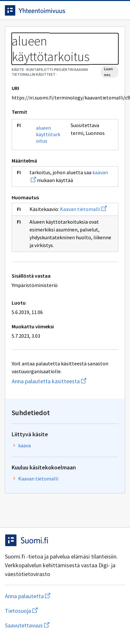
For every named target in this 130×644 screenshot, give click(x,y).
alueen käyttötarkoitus (48, 134)
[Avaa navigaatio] (119, 10)
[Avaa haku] (106, 10)
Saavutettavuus (65, 625)
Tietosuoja (53, 611)
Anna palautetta (53, 596)
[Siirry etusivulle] (52, 10)
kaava (24, 445)
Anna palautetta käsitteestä (65, 381)
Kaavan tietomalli (83, 209)
